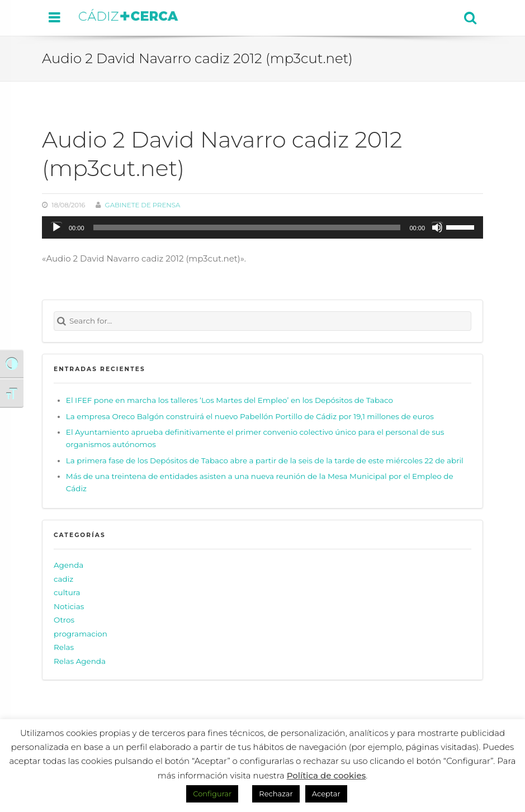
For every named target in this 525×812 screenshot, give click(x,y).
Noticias (69, 606)
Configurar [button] (212, 794)
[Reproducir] (56, 227)
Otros (64, 620)
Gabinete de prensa (143, 205)
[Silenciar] (437, 227)
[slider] (247, 227)
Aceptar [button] (326, 794)
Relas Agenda (80, 661)
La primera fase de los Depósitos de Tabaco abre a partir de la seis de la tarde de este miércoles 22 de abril (265, 460)
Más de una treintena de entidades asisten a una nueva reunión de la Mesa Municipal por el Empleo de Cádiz (260, 482)
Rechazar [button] (276, 794)
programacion (81, 634)
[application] (262, 227)
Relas (64, 648)
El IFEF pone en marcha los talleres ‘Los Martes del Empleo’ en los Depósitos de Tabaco (230, 400)
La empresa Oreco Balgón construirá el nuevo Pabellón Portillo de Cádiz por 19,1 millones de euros (250, 416)
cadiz (63, 579)
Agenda (68, 565)
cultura (67, 592)
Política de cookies (327, 775)
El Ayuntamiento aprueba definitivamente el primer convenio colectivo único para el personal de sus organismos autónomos (255, 438)
